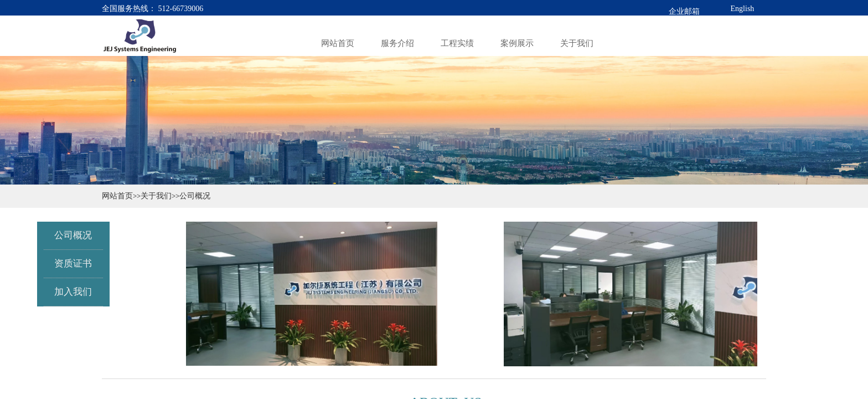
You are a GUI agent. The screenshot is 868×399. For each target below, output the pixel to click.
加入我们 (68, 292)
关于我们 (156, 196)
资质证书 (68, 264)
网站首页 (117, 196)
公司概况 (195, 196)
